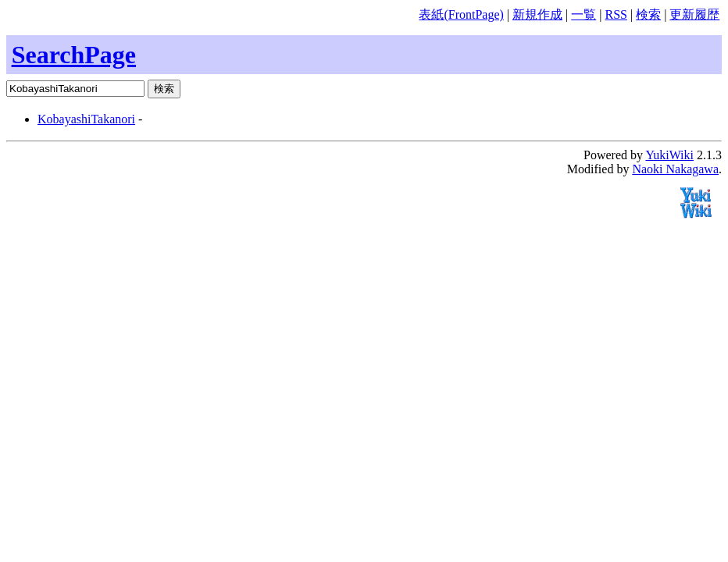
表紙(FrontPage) (461, 14)
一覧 (583, 14)
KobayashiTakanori (86, 119)
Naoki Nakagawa (675, 169)
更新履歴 (694, 14)
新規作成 (537, 14)
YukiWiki (669, 155)
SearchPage (74, 55)
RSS (616, 14)
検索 (648, 14)
